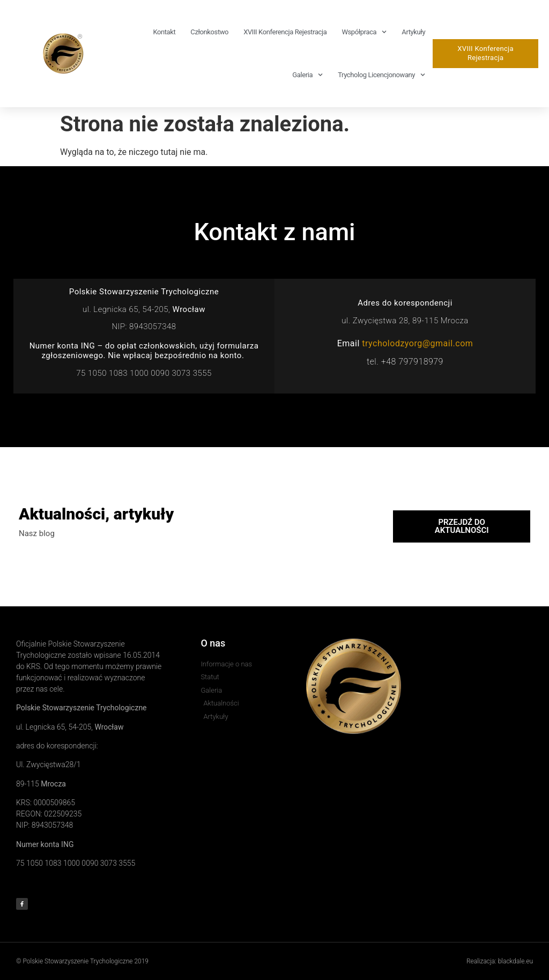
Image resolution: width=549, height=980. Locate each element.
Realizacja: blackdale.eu (500, 961)
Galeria (307, 75)
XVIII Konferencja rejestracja (285, 32)
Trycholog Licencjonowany (381, 75)
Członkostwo (209, 32)
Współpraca (364, 32)
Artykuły (413, 32)
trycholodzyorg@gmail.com (417, 343)
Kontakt (164, 32)
